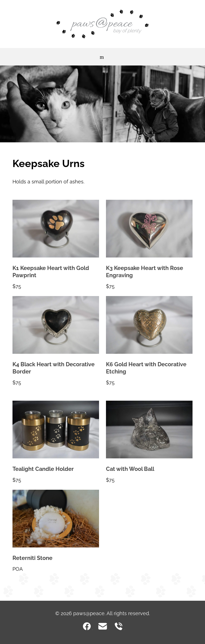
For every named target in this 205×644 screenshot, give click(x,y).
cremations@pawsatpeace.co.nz (103, 626)
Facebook (87, 626)
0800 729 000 (118, 626)
